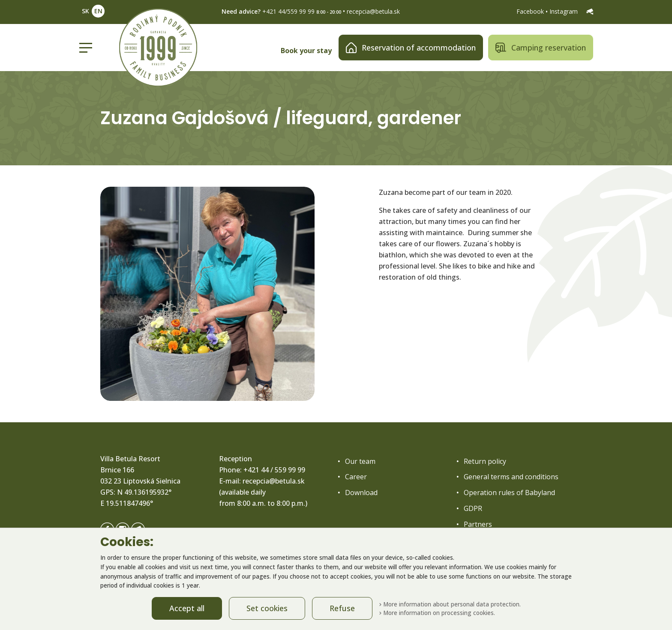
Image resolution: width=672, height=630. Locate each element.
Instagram (564, 11)
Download (361, 493)
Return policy (485, 461)
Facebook (531, 11)
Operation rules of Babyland (509, 493)
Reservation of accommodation (411, 48)
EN (98, 11)
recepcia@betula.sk (373, 11)
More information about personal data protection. (450, 604)
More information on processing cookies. (437, 613)
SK (85, 11)
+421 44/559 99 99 (288, 11)
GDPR (473, 508)
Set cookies (267, 608)
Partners (478, 524)
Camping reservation (541, 48)
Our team (360, 461)
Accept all (187, 608)
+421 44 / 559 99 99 (274, 470)
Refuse (342, 608)
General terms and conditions (511, 477)
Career (356, 477)
